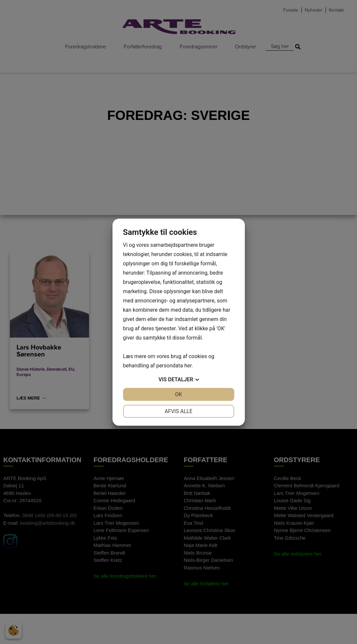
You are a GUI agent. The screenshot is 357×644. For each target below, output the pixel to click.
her (188, 366)
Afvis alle (178, 411)
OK (178, 394)
